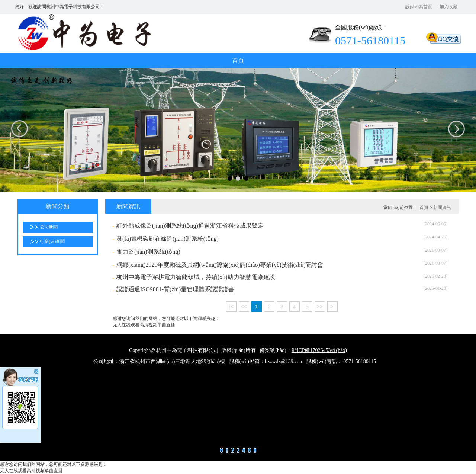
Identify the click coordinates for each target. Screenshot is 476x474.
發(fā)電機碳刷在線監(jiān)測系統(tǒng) (168, 239)
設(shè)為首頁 (419, 7)
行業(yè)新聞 (52, 241)
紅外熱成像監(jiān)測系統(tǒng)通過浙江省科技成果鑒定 (190, 226)
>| (332, 307)
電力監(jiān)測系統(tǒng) (148, 252)
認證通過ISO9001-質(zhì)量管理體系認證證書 (175, 289)
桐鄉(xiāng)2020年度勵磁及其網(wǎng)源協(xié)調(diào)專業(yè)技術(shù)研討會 (220, 265)
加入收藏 (448, 7)
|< (232, 307)
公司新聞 (49, 227)
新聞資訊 (442, 208)
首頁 (238, 60)
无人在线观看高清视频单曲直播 (144, 325)
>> (319, 307)
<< (244, 307)
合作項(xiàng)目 (238, 194)
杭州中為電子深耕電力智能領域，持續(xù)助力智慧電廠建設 (196, 277)
